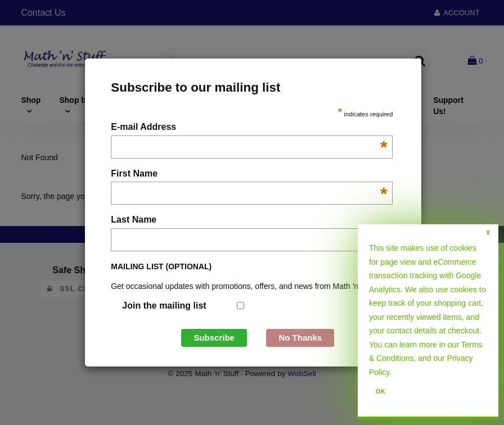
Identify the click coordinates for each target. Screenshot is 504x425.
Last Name (249, 221)
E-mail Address (249, 128)
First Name (249, 175)
